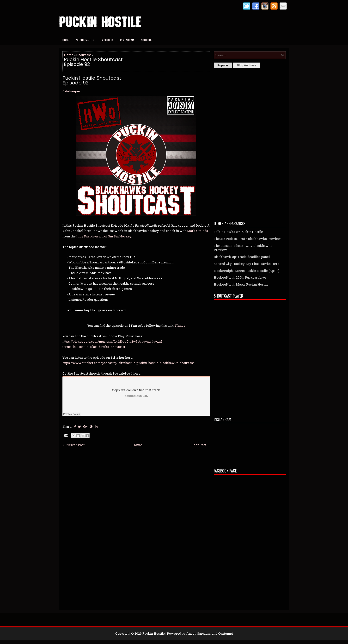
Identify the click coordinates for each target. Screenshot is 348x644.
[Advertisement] (250, 143)
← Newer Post (73, 445)
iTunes (180, 325)
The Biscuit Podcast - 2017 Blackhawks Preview (243, 248)
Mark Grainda (198, 231)
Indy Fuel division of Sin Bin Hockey (104, 236)
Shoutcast (87, 39)
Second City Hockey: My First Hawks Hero (247, 264)
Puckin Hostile (154, 633)
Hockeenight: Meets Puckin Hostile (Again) (247, 271)
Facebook (107, 40)
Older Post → (200, 445)
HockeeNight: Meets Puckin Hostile (241, 284)
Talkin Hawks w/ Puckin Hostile (238, 232)
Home (66, 40)
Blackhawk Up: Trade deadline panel (242, 257)
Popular (223, 65)
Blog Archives (246, 65)
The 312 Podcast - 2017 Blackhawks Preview (247, 239)
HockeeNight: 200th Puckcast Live (240, 277)
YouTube (147, 40)
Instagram (127, 40)
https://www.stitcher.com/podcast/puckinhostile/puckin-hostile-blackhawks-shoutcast (128, 363)
